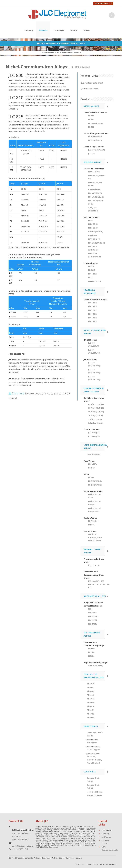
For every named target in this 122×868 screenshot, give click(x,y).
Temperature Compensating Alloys (48, 844)
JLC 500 (91, 154)
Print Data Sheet (89, 89)
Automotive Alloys (80, 840)
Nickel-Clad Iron (50, 847)
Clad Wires (74, 845)
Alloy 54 (91, 718)
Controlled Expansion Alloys (45, 845)
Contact (86, 30)
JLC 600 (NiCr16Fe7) (94, 344)
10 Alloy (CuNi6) (95, 415)
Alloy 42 (91, 691)
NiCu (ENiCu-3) (95, 193)
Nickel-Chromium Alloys (76, 831)
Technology (59, 30)
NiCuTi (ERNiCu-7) (96, 243)
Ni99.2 (91, 266)
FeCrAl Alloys (53, 833)
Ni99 (90, 220)
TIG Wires (80, 830)
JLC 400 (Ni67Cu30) (96, 150)
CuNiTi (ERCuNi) (96, 232)
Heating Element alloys (44, 831)
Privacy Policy (92, 864)
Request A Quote (103, 3)
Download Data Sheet (92, 83)
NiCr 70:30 (93, 306)
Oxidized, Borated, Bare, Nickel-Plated (95, 537)
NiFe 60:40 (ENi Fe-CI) (95, 184)
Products (43, 30)
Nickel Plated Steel (95, 496)
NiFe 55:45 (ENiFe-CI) (96, 177)
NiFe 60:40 (93, 228)
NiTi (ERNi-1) (94, 239)
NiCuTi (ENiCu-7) (96, 197)
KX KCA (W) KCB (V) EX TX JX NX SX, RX (96, 584)
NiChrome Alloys (85, 833)
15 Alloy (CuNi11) (96, 412)
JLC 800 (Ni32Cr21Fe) (94, 364)
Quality (73, 30)
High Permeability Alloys (70, 844)
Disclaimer (80, 864)
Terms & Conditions (108, 864)
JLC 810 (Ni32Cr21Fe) (94, 371)
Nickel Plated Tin (53, 838)
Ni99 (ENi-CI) (94, 172)
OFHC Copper (93, 750)
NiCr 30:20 (93, 318)
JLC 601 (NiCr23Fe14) (94, 351)
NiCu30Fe (93, 464)
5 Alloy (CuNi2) (95, 419)
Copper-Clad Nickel (85, 845)
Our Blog (105, 834)
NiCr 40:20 (93, 314)
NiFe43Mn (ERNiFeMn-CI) (95, 255)
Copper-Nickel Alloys (58, 835)
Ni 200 (91, 116)
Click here (16, 393)
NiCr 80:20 (93, 274)
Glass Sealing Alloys (88, 844)
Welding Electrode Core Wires (57, 830)
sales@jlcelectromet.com (22, 846)
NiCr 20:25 (93, 321)
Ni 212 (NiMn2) (95, 136)
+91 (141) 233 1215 (20, 849)
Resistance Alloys (60, 831)
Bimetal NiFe (94, 189)
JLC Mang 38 (94, 436)
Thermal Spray (90, 830)
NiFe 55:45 (93, 224)
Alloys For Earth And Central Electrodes (54, 842)
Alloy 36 (91, 684)
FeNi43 (91, 468)
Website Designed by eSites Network (67, 858)
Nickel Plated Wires (70, 837)
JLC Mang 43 (94, 432)
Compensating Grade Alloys (63, 840)
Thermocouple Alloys (88, 838)
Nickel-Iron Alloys (74, 842)
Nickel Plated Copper (95, 503)
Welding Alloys (40, 830)
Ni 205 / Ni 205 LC (96, 123)
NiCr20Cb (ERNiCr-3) (93, 248)
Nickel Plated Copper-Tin (95, 510)
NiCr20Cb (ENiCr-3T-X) (96, 202)
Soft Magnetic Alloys (88, 842)
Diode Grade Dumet (62, 845)
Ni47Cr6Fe (93, 521)
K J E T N (94, 565)
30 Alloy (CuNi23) (96, 408)
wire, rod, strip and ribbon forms (62, 828)
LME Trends (106, 837)
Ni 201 (91, 119)
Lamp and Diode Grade (95, 734)
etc (57, 847)
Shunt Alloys (85, 835)
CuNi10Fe (93, 235)
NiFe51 (91, 525)
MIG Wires (72, 830)
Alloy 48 (91, 702)
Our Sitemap (107, 830)
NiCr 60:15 (93, 310)
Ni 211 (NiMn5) (95, 140)
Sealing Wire (65, 838)
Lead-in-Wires (94, 454)
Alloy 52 (91, 714)
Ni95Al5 (92, 270)
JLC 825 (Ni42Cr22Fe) (94, 378)
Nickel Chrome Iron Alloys (68, 833)
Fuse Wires (59, 837)
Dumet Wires (75, 838)
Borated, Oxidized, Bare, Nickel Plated (94, 760)
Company (29, 30)
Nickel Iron (92, 743)
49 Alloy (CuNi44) (96, 404)
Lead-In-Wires (50, 837)
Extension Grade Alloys (44, 840)
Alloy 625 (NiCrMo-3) (93, 209)
